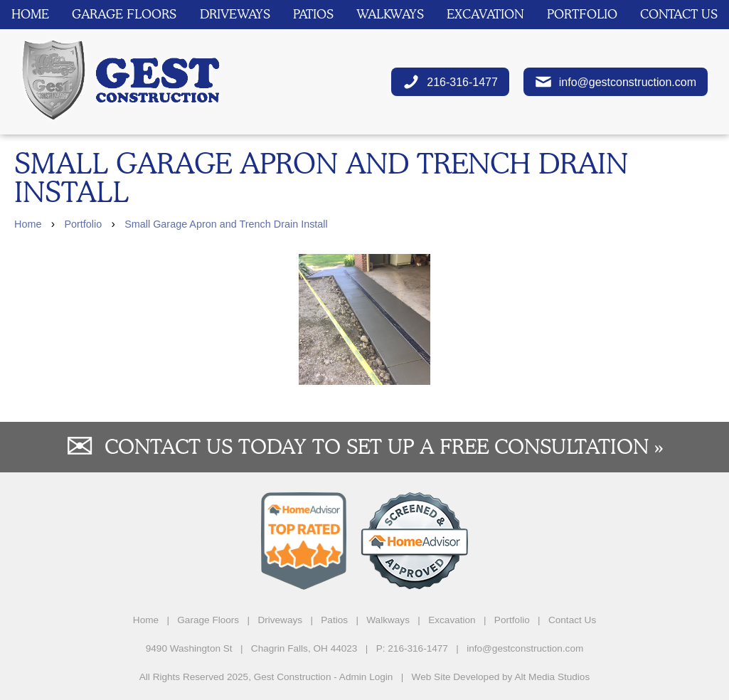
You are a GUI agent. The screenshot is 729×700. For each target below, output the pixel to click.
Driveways (235, 14)
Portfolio (582, 14)
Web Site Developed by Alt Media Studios (501, 677)
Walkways (390, 14)
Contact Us (679, 14)
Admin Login (366, 677)
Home (30, 14)
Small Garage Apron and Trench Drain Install (226, 224)
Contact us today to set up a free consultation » (384, 446)
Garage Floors (124, 14)
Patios (313, 14)
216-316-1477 (450, 82)
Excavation (485, 14)
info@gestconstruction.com (616, 82)
